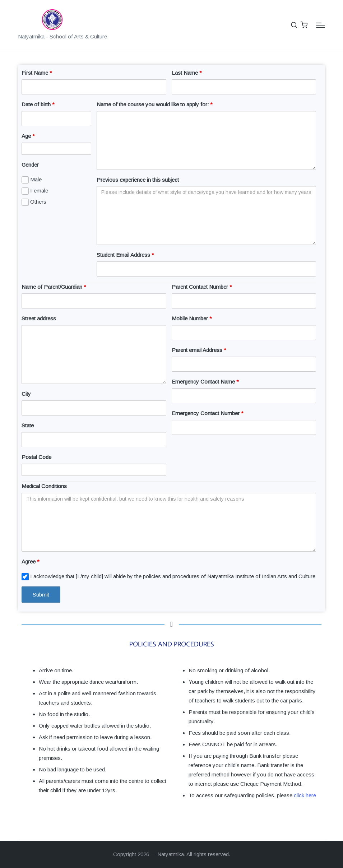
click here (305, 795)
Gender (30, 165)
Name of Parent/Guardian (54, 287)
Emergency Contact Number (208, 413)
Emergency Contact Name (205, 382)
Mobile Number (192, 318)
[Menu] (321, 25)
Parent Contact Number (202, 287)
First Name (37, 73)
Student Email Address (125, 255)
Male (32, 180)
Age (28, 136)
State (28, 425)
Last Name (187, 73)
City (26, 394)
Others (34, 202)
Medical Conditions (44, 486)
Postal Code (36, 457)
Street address (39, 318)
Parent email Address (199, 350)
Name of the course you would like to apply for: (155, 104)
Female (35, 191)
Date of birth (38, 104)
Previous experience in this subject (138, 180)
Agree (31, 561)
